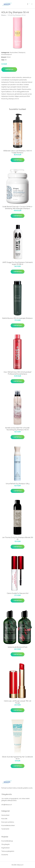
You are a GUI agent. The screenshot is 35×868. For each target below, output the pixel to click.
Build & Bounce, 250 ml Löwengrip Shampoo (17, 318)
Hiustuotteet (14, 52)
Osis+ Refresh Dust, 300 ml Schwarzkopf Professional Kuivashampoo (17, 373)
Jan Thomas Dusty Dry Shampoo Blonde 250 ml (17, 538)
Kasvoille (4, 819)
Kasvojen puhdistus (8, 822)
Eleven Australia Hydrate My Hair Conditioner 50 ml (18, 758)
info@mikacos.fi (7, 805)
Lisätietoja (9, 69)
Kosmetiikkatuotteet (8, 825)
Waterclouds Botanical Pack (17, 647)
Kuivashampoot (7, 54)
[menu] (32, 4)
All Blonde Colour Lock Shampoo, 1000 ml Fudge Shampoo (17, 152)
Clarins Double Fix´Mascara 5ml (18, 593)
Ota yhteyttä (5, 844)
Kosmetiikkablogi (7, 841)
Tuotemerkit (5, 829)
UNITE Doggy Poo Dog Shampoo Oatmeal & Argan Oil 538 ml (18, 263)
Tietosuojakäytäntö (8, 851)
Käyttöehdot (6, 848)
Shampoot (22, 52)
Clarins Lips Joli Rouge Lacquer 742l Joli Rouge (17, 702)
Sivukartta (5, 855)
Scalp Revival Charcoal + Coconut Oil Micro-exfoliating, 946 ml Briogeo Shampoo (18, 208)
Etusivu (4, 15)
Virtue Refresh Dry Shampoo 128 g (17, 484)
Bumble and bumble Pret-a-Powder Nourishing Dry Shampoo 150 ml (17, 429)
